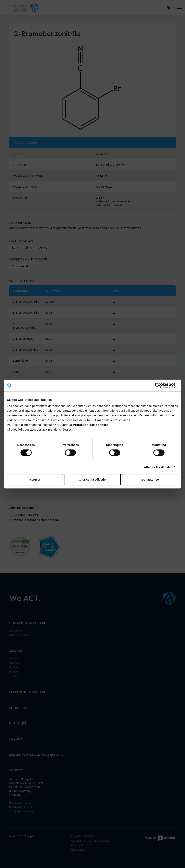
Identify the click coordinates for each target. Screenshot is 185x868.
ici (21, 429)
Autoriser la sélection (93, 479)
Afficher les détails (157, 467)
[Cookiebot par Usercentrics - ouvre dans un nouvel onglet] (161, 385)
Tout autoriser (150, 479)
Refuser (35, 479)
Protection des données (91, 425)
